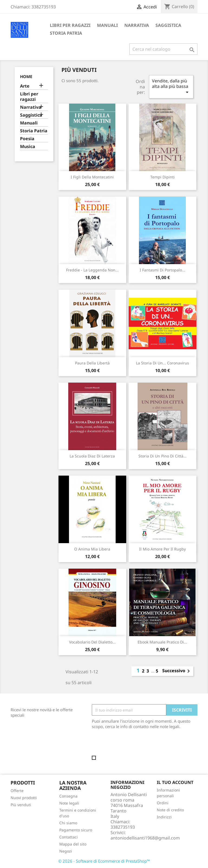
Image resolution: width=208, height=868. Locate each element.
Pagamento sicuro (76, 830)
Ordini (163, 803)
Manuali (107, 25)
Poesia (27, 139)
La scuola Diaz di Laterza (92, 456)
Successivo (177, 671)
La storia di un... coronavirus (162, 363)
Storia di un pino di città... (162, 456)
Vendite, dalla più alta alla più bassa (171, 87)
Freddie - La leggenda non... (92, 270)
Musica (28, 147)
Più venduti (21, 805)
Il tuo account (175, 782)
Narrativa (137, 25)
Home (26, 76)
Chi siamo (68, 823)
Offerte (17, 791)
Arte (25, 86)
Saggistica (168, 25)
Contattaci (69, 837)
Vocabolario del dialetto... (92, 642)
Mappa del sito (73, 844)
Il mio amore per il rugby (162, 549)
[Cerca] (163, 49)
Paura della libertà (92, 363)
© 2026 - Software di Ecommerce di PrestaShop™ (104, 861)
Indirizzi (164, 817)
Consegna (68, 796)
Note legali (69, 803)
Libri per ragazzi (70, 25)
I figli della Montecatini (92, 177)
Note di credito (170, 810)
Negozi (66, 851)
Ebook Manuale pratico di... (162, 642)
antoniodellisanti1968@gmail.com (145, 838)
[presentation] (137, 744)
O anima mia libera (92, 549)
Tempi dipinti (162, 177)
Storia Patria (66, 33)
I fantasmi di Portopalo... (162, 270)
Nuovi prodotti (24, 798)
